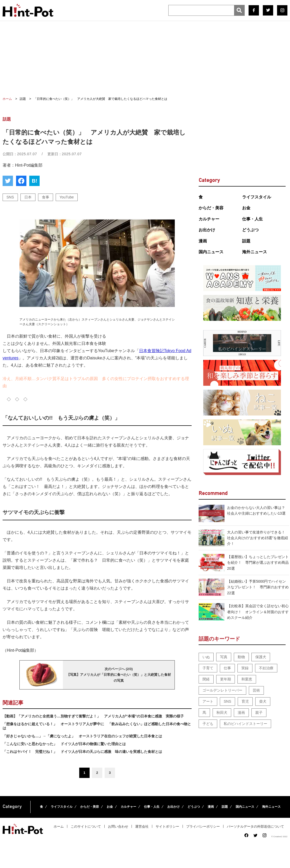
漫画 (203, 241)
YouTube (67, 197)
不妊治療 (266, 668)
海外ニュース (255, 252)
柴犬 (263, 701)
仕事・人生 (252, 219)
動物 (241, 657)
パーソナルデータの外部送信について (255, 826)
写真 (224, 657)
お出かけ (207, 230)
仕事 (227, 668)
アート (208, 701)
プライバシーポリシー (203, 826)
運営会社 (142, 826)
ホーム (59, 826)
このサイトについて (86, 826)
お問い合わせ (118, 826)
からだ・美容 (211, 208)
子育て (208, 668)
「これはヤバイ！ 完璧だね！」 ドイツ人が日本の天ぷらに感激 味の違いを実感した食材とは (82, 752)
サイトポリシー (167, 826)
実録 (245, 668)
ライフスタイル (257, 197)
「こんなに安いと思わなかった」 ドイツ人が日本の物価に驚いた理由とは (64, 744)
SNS (10, 197)
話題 (246, 241)
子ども (208, 724)
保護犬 (261, 657)
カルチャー (209, 219)
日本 (28, 197)
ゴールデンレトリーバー (222, 690)
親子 (259, 713)
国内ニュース (211, 252)
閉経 (206, 679)
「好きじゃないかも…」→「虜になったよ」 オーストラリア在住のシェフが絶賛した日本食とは (82, 736)
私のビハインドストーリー (245, 724)
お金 (246, 208)
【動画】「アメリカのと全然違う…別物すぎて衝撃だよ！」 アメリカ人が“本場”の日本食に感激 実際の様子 (93, 716)
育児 (245, 701)
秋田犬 (222, 713)
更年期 (226, 679)
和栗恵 (247, 679)
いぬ (206, 657)
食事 (46, 197)
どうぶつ (250, 230)
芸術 (256, 690)
